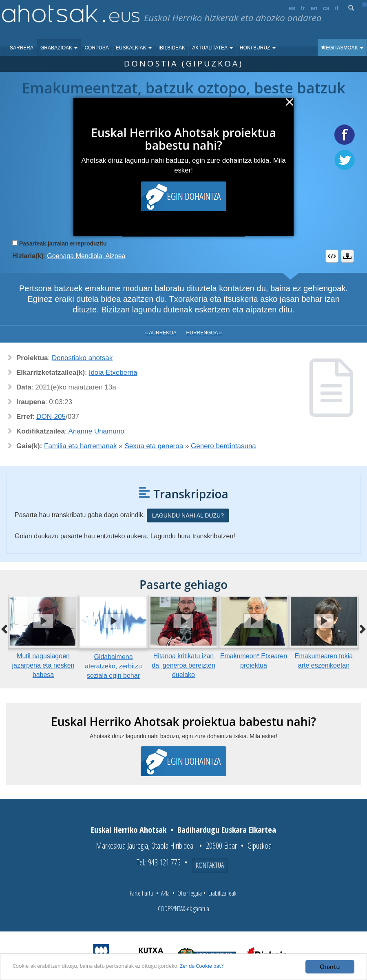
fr (303, 8)
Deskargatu (347, 256)
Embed (332, 256)
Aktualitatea (212, 48)
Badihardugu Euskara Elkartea (227, 830)
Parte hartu (141, 893)
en (314, 8)
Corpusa (96, 48)
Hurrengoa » (204, 333)
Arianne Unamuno (96, 431)
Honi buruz (258, 48)
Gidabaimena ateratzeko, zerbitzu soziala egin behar (113, 666)
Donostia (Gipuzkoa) (184, 63)
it (337, 8)
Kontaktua (210, 865)
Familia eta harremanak (81, 446)
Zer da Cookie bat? (239, 967)
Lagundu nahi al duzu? (188, 515)
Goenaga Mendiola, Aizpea (86, 256)
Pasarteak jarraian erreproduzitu (63, 243)
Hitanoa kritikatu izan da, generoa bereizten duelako (183, 665)
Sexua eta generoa (154, 446)
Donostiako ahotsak (82, 358)
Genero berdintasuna (223, 446)
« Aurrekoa (161, 333)
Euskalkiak (134, 48)
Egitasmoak (342, 48)
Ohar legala (190, 893)
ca (326, 8)
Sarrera (22, 48)
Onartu (330, 967)
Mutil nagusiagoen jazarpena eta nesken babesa (43, 665)
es (292, 8)
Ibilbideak (172, 48)
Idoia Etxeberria (113, 373)
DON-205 (51, 417)
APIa (165, 893)
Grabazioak (59, 48)
